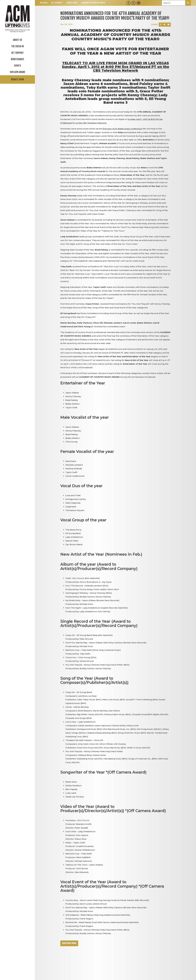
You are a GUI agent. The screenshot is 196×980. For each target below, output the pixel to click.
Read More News (69, 943)
